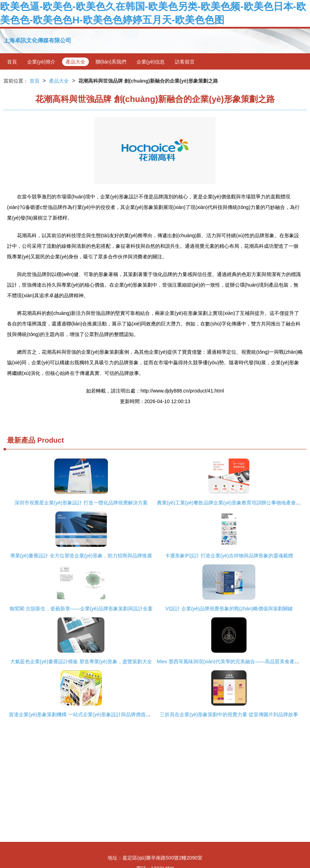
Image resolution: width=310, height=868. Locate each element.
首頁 (12, 62)
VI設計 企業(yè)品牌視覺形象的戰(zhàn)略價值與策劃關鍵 (229, 609)
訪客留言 (185, 62)
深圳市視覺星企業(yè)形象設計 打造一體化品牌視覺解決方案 (81, 503)
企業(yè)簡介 (41, 62)
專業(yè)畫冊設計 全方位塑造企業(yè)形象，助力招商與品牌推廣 (81, 556)
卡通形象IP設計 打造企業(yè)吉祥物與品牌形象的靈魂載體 (229, 556)
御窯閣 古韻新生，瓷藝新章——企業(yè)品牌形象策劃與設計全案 (81, 609)
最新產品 (21, 440)
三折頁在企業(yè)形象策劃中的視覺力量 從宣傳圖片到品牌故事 (229, 714)
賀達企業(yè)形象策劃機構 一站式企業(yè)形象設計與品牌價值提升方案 (87, 714)
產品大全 (75, 62)
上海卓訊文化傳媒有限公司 (37, 40)
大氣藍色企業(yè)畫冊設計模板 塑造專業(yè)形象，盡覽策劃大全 (81, 662)
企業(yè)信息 (151, 62)
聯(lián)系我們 (111, 62)
